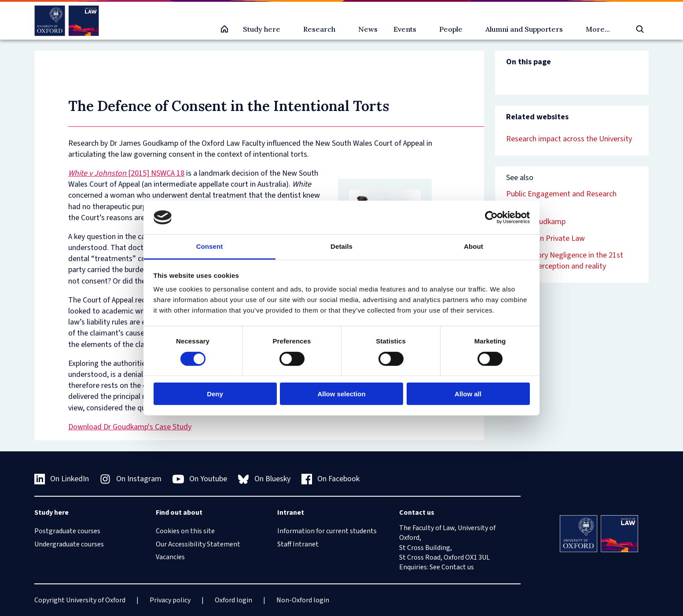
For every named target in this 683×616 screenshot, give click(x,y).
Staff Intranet (298, 544)
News (368, 29)
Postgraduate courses (67, 531)
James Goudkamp (536, 222)
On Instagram (131, 479)
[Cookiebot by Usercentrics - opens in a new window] (491, 218)
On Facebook (331, 479)
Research (319, 29)
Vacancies (170, 557)
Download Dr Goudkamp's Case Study (130, 427)
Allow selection (341, 394)
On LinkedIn (62, 479)
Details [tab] (341, 246)
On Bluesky (264, 479)
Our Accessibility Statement (198, 544)
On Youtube (200, 479)
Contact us (458, 567)
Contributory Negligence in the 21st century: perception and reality (565, 261)
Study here (262, 29)
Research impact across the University (569, 139)
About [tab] (474, 246)
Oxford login (233, 600)
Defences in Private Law (545, 238)
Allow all (468, 394)
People (451, 29)
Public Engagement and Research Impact (561, 199)
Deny (215, 394)
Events (405, 29)
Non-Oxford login (303, 600)
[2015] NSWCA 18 (126, 173)
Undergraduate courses (69, 544)
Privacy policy (170, 600)
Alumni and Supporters (524, 29)
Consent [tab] (210, 246)
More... (598, 29)
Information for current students (327, 531)
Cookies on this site (185, 531)
